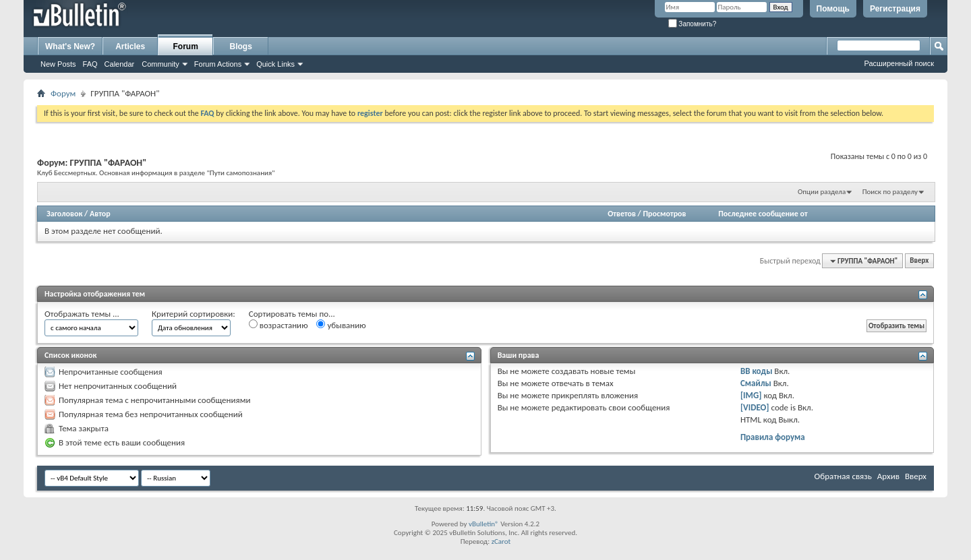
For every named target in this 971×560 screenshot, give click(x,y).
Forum (186, 46)
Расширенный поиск (899, 63)
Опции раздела (822, 192)
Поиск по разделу (890, 192)
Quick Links (275, 64)
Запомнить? (693, 24)
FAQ (90, 64)
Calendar (120, 64)
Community (160, 64)
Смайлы (756, 383)
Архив (888, 476)
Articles (130, 46)
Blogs (241, 46)
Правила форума (773, 437)
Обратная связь (843, 476)
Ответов (622, 214)
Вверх (919, 261)
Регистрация (895, 9)
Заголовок (64, 214)
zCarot (501, 541)
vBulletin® (484, 524)
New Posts (58, 64)
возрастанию (278, 325)
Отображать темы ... (82, 314)
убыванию (341, 325)
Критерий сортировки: (194, 314)
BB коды (757, 371)
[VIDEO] (755, 407)
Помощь (833, 9)
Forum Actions (218, 64)
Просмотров (664, 214)
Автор (100, 214)
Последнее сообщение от (763, 214)
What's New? (70, 46)
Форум (63, 93)
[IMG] (751, 395)
